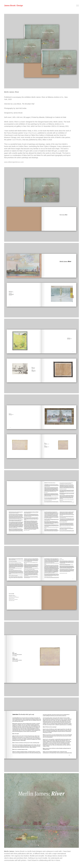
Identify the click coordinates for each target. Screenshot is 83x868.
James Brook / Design (14, 6)
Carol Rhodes (17, 140)
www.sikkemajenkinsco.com (14, 162)
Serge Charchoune (30, 133)
